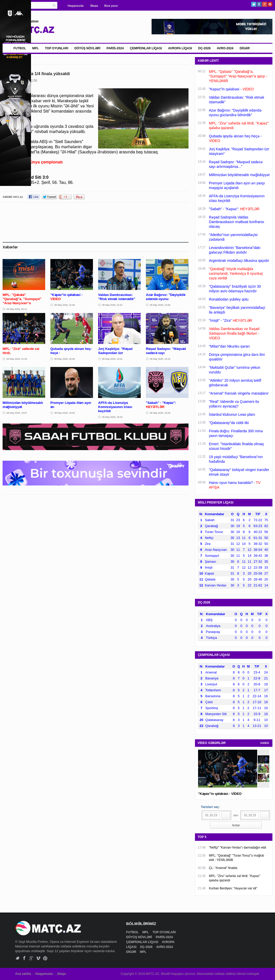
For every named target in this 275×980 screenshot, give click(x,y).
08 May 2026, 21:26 (17, 359)
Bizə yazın (111, 6)
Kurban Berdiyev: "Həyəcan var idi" (233, 888)
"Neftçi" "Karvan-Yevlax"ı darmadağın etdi (237, 848)
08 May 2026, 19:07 (17, 413)
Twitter (254, 4)
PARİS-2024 (115, 48)
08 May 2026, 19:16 (160, 359)
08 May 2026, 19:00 (65, 413)
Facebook (259, 4)
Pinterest (270, 4)
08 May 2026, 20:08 (65, 359)
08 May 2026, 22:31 (112, 305)
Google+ (265, 4)
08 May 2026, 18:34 (112, 417)
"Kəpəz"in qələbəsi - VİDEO (220, 794)
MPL (36, 48)
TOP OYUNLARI (57, 48)
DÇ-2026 (205, 48)
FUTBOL (20, 48)
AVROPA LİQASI (180, 48)
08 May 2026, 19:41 (112, 359)
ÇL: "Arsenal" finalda (223, 868)
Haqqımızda (76, 6)
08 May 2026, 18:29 (160, 413)
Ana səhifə (23, 974)
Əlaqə (94, 6)
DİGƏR (245, 48)
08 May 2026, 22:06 (160, 305)
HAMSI (265, 743)
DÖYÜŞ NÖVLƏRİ (87, 48)
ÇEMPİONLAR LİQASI (146, 48)
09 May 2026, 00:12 (17, 309)
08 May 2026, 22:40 (65, 305)
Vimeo (38, 958)
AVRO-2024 (225, 48)
